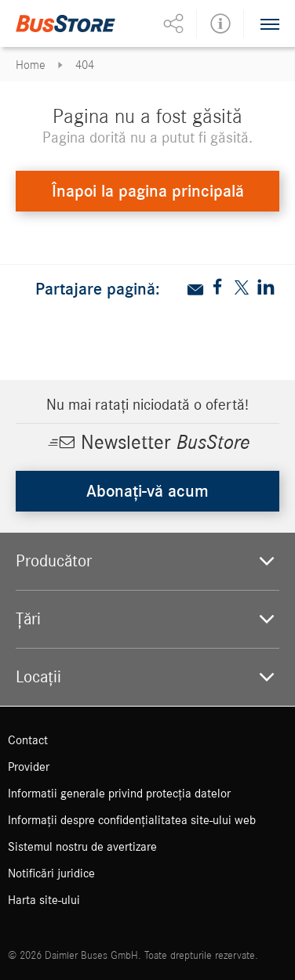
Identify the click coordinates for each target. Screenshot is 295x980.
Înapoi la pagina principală (148, 191)
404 (85, 65)
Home (31, 65)
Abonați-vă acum (147, 491)
